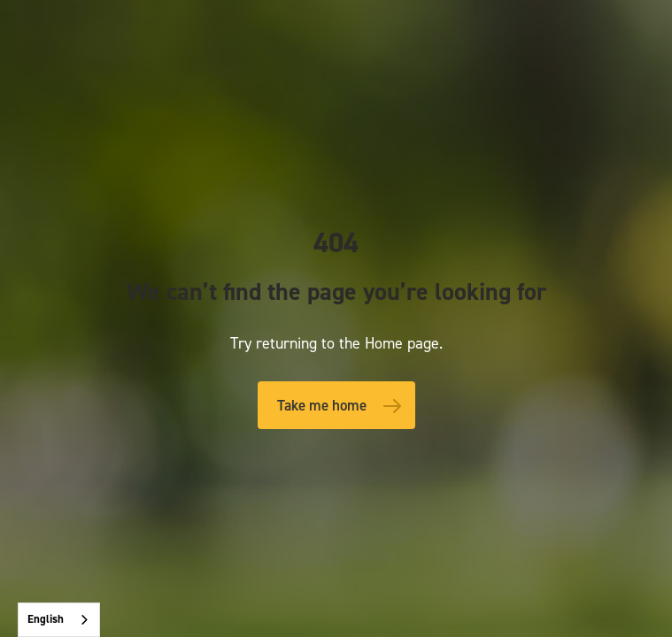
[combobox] (59, 620)
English (46, 619)
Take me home (322, 405)
